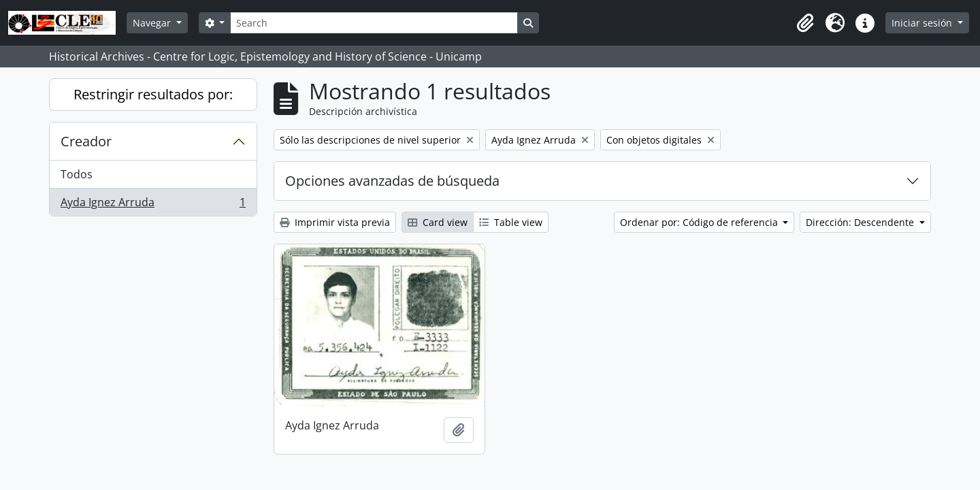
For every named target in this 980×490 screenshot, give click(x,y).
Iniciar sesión (923, 23)
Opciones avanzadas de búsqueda (392, 181)
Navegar (153, 23)
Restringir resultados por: (153, 94)
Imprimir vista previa (335, 222)
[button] (805, 23)
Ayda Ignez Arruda (153, 205)
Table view (511, 222)
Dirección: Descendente (861, 222)
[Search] (374, 23)
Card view (438, 222)
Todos (77, 174)
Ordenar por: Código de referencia (700, 222)
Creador (86, 141)
